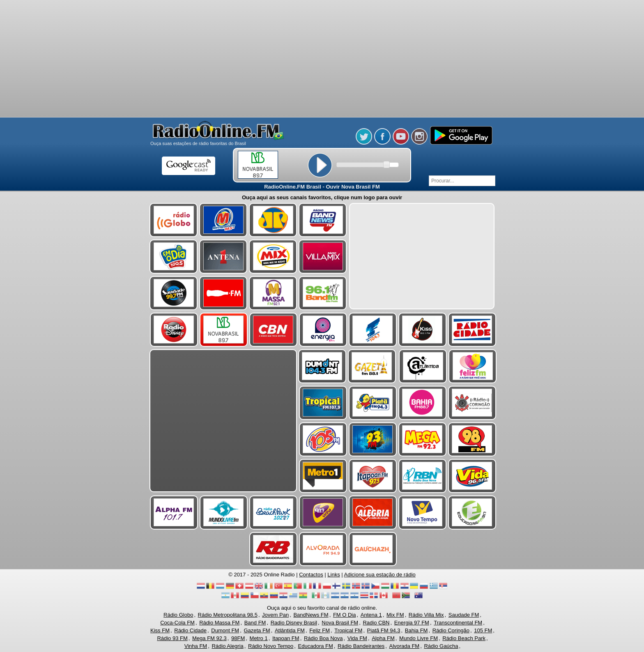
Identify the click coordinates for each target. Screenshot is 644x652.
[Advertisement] (322, 60)
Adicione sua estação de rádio (380, 575)
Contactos (311, 575)
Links (333, 575)
